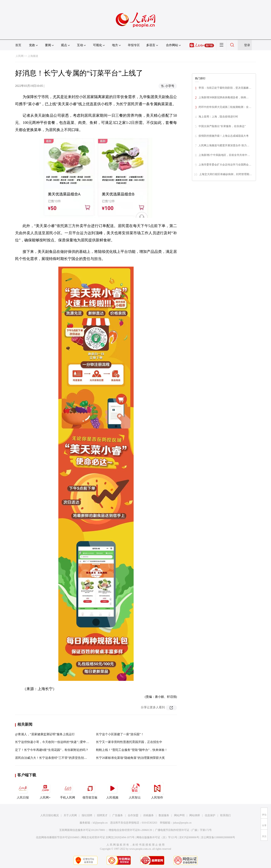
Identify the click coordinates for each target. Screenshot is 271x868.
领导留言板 (90, 790)
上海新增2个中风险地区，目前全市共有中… (224, 155)
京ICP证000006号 (189, 837)
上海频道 (33, 56)
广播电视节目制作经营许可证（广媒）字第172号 (183, 830)
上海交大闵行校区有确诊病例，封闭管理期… (225, 174)
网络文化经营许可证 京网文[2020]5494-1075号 (108, 837)
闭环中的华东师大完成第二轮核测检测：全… (225, 107)
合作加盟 (133, 815)
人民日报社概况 (49, 815)
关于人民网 (70, 815)
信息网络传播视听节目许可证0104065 (58, 837)
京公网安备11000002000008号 (218, 837)
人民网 (20, 56)
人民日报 (23, 790)
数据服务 (164, 815)
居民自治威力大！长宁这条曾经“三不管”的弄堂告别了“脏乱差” (57, 758)
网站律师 (195, 815)
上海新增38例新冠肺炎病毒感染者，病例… (224, 97)
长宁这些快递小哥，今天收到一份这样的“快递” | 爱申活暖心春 (57, 742)
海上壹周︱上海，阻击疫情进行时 (218, 117)
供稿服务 (148, 815)
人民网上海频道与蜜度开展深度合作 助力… (224, 145)
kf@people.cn (100, 823)
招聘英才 (102, 815)
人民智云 (135, 790)
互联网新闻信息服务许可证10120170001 (82, 830)
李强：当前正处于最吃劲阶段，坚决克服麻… (225, 88)
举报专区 (134, 45)
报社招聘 (87, 815)
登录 (247, 45)
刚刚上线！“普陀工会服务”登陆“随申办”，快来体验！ (132, 750)
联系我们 (225, 815)
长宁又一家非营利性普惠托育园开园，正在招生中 (129, 742)
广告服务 (118, 815)
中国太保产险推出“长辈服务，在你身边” (222, 126)
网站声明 (179, 815)
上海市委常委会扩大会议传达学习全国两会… (225, 165)
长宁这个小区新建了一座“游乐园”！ (120, 734)
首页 (18, 45)
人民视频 (112, 790)
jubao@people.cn (182, 823)
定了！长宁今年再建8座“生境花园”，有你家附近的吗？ (52, 750)
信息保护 (210, 815)
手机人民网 (68, 790)
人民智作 (157, 790)
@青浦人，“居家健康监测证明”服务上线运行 (45, 734)
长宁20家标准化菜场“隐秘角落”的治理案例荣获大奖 (130, 758)
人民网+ (45, 790)
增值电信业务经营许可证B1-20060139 (130, 830)
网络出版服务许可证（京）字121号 (157, 837)
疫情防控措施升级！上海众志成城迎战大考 (224, 136)
